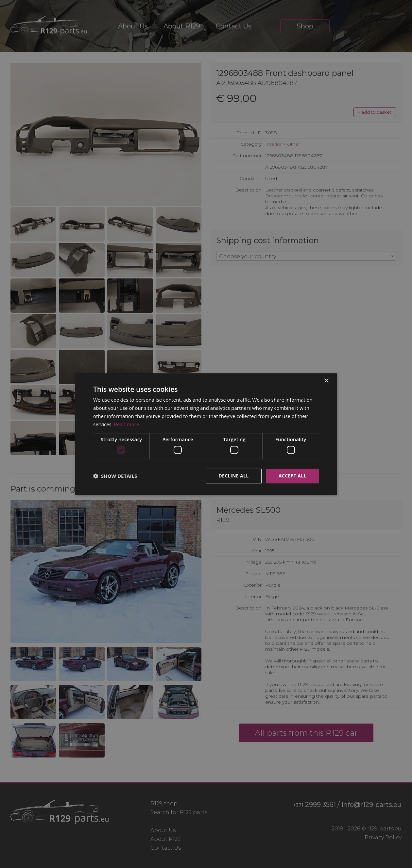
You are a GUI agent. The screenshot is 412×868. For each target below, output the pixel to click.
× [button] (326, 381)
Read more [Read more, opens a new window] (127, 424)
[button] (115, 476)
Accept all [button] (292, 476)
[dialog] (206, 434)
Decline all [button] (233, 476)
